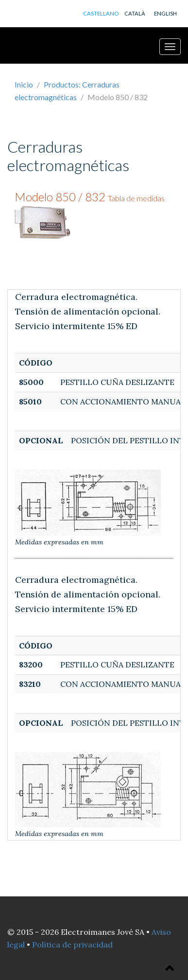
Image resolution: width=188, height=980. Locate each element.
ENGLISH (165, 13)
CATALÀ (135, 13)
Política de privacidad (72, 945)
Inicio (24, 84)
